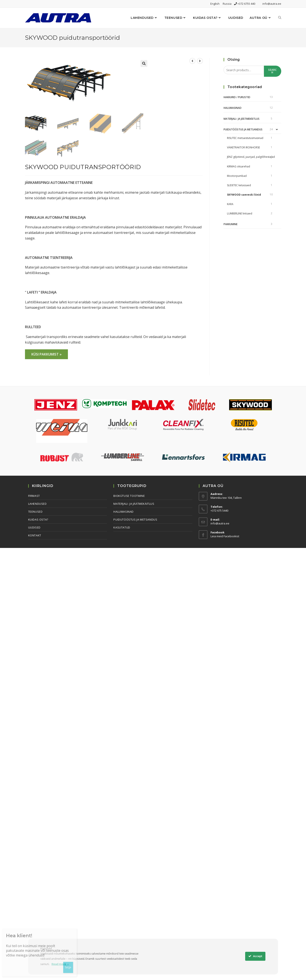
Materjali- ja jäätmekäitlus (242, 119)
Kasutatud (122, 527)
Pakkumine (231, 224)
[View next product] (200, 61)
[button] (144, 63)
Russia (228, 4)
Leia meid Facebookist (225, 536)
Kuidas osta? (38, 520)
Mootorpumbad (237, 176)
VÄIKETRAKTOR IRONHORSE (243, 147)
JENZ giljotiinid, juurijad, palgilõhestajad (251, 157)
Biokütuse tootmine (129, 496)
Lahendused (37, 504)
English (216, 4)
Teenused (35, 512)
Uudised (34, 527)
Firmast (34, 496)
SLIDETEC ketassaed (239, 185)
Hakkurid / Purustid (237, 97)
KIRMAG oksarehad (239, 166)
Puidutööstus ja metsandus (243, 129)
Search (273, 71)
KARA (230, 204)
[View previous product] (192, 61)
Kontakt (35, 535)
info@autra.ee (272, 4)
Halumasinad (233, 108)
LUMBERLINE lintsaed (240, 213)
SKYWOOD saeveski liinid (244, 195)
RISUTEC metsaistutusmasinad (245, 138)
